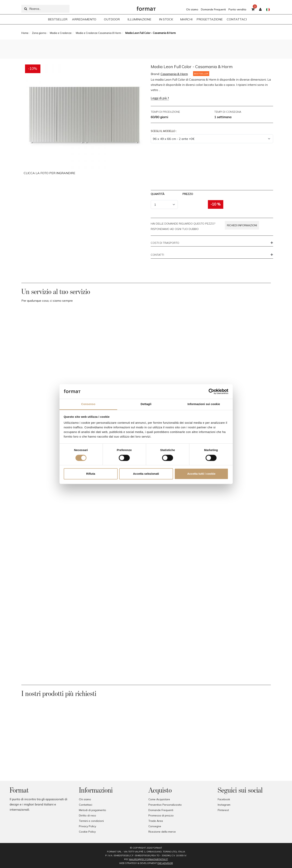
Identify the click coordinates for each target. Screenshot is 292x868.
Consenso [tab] (88, 404)
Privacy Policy (87, 826)
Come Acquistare (159, 799)
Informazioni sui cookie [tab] (204, 404)
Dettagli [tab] (146, 404)
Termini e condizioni (91, 821)
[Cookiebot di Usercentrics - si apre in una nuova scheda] (211, 391)
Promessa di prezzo (161, 815)
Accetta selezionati (146, 474)
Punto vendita (237, 9)
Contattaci (86, 805)
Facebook (224, 799)
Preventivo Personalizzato (165, 805)
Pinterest (223, 810)
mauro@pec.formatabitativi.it (149, 859)
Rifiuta (91, 474)
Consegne (155, 826)
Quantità (158, 194)
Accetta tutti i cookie (201, 474)
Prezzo (188, 194)
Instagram (224, 805)
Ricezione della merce (162, 832)
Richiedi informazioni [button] (242, 225)
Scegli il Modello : (164, 131)
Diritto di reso (87, 815)
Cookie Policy (87, 832)
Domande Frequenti (213, 9)
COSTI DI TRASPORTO (165, 243)
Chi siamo (192, 9)
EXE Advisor (165, 863)
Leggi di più (159, 98)
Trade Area (156, 821)
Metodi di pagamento (92, 810)
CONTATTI (157, 255)
